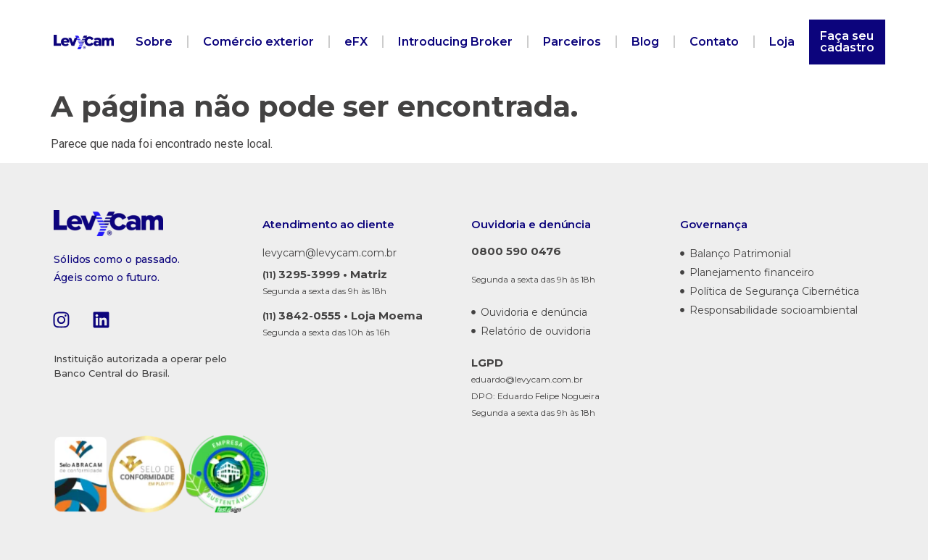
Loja (782, 42)
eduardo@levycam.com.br (527, 379)
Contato (714, 42)
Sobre (154, 42)
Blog (645, 42)
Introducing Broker (455, 42)
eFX (356, 42)
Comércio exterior (258, 42)
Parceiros (572, 42)
